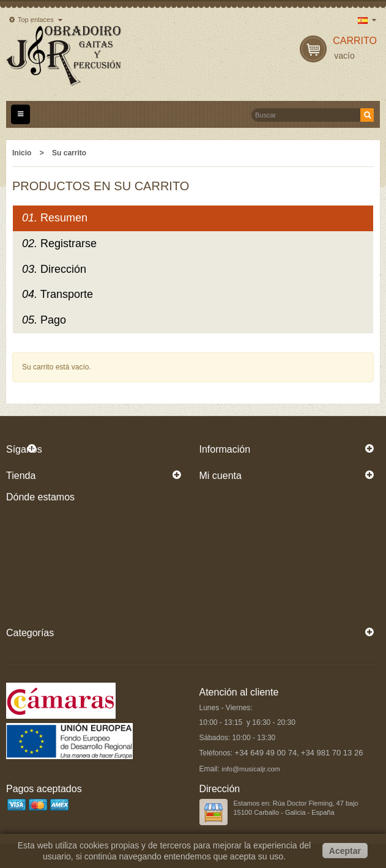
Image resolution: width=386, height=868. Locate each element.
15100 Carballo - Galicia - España (284, 812)
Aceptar (345, 851)
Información (225, 449)
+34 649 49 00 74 (266, 753)
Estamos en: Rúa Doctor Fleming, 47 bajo (296, 803)
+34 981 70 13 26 (332, 753)
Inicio (22, 153)
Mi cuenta (221, 476)
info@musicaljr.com (251, 769)
